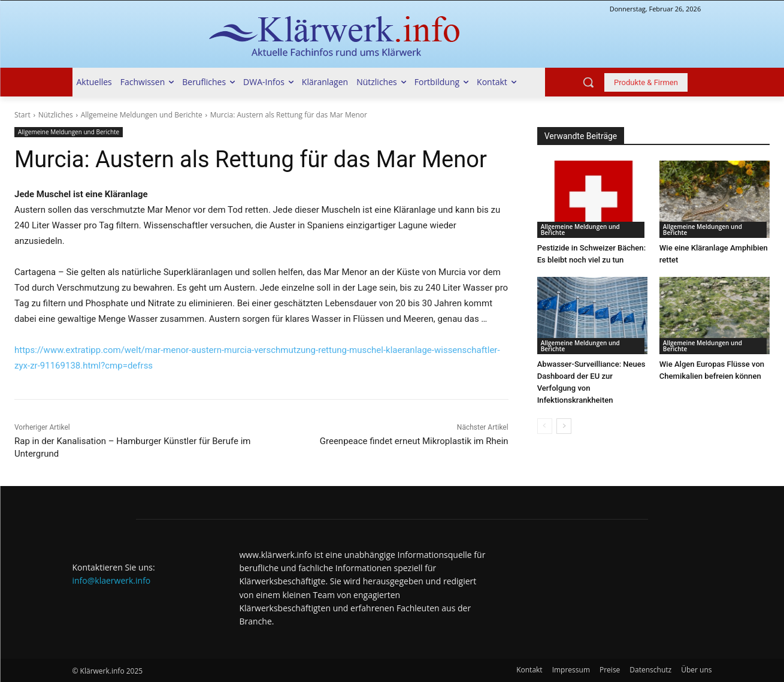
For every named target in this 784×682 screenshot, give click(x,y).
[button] (588, 82)
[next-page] (564, 426)
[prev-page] (545, 426)
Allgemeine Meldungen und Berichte (142, 115)
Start (22, 115)
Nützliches (56, 115)
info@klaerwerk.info (112, 580)
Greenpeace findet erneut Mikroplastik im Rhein (414, 441)
